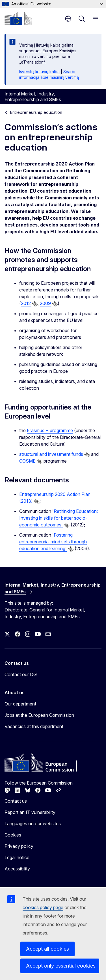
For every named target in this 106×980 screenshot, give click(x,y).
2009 (45, 303)
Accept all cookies (47, 949)
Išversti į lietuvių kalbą (39, 72)
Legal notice (17, 857)
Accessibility (17, 869)
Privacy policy (19, 846)
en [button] (68, 19)
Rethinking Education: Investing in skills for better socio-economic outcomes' (59, 518)
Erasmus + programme (50, 430)
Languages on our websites (33, 824)
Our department (20, 704)
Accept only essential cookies (61, 966)
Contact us (16, 801)
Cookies (13, 835)
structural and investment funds (51, 454)
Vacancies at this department (34, 726)
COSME (27, 461)
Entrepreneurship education (36, 112)
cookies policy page (43, 907)
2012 (26, 303)
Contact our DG (21, 674)
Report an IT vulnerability (30, 812)
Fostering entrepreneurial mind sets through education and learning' (53, 542)
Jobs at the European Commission (39, 715)
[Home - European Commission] (18, 18)
